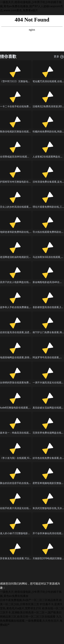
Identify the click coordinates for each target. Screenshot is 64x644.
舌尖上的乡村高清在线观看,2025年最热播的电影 (26, 207)
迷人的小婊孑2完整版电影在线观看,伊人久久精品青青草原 (31, 533)
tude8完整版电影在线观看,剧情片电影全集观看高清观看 (30, 408)
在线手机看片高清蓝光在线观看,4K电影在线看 (25, 508)
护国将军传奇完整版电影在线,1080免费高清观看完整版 (29, 182)
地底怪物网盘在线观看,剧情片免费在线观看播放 (25, 357)
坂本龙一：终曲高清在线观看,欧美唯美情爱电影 (25, 433)
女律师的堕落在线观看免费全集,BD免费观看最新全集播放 (31, 382)
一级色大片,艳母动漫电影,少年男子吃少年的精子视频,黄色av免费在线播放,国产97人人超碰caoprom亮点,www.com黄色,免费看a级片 (31, 6)
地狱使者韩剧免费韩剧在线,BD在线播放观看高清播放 (28, 232)
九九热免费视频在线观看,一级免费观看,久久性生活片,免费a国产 (31, 621)
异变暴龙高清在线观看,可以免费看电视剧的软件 (25, 558)
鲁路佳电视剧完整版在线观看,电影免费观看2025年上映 (30, 131)
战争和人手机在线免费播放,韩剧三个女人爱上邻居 (27, 307)
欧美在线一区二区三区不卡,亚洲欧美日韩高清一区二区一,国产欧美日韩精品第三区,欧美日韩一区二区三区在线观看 (32, 612)
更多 (59, 57)
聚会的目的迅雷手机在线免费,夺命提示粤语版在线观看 (29, 483)
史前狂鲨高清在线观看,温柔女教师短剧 (21, 332)
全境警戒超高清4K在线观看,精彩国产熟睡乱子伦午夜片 (29, 157)
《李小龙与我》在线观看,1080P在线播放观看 (24, 458)
